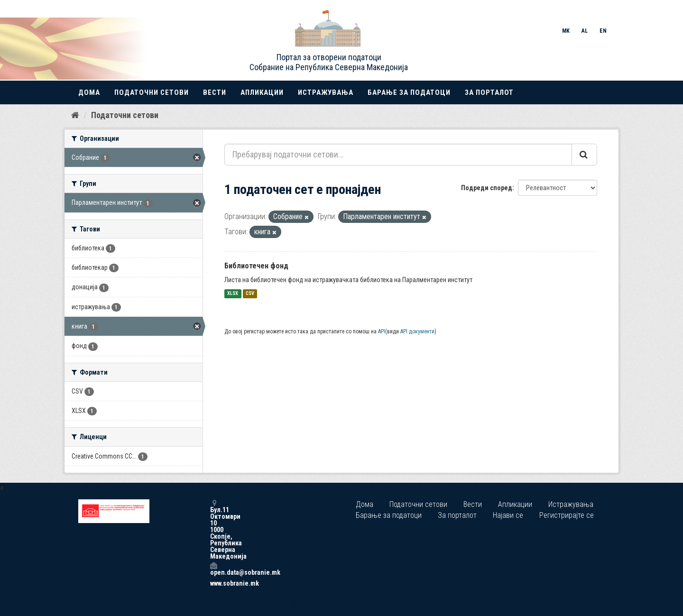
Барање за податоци (409, 92)
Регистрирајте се (567, 515)
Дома (89, 92)
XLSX (233, 294)
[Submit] (584, 155)
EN (603, 31)
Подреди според (487, 188)
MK (566, 31)
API (382, 331)
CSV (250, 294)
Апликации (262, 92)
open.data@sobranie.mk (213, 569)
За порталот (489, 92)
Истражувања (326, 92)
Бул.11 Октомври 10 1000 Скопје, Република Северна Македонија (213, 529)
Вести (215, 92)
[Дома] (75, 115)
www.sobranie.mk (213, 583)
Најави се (508, 515)
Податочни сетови (152, 92)
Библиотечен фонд (256, 266)
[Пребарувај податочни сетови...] (398, 155)
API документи (417, 331)
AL (585, 31)
